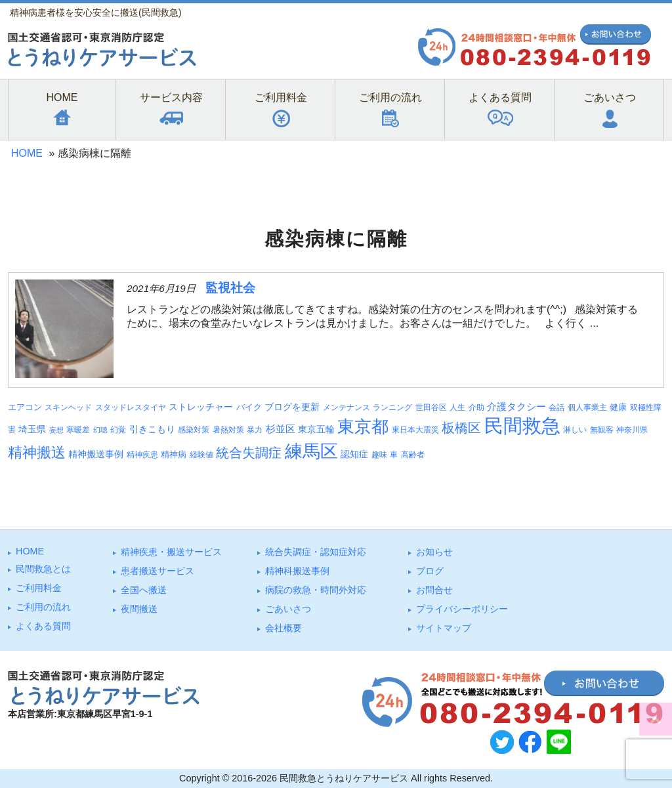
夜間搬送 (139, 609)
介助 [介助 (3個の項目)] (476, 407)
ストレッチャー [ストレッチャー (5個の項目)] (201, 407)
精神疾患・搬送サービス (171, 552)
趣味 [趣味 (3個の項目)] (379, 455)
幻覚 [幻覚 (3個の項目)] (118, 430)
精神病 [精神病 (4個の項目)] (174, 454)
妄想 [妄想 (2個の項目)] (56, 430)
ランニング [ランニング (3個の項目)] (392, 407)
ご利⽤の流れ (43, 607)
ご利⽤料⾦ (39, 588)
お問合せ (434, 590)
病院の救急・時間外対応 (316, 590)
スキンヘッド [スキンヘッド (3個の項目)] (68, 407)
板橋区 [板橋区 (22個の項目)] (461, 428)
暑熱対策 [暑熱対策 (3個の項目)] (228, 430)
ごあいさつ (288, 609)
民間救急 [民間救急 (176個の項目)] (522, 425)
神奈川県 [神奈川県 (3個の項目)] (632, 430)
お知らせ (434, 552)
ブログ (430, 571)
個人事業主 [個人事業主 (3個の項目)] (587, 407)
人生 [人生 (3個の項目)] (457, 407)
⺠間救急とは (43, 569)
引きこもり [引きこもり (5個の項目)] (152, 429)
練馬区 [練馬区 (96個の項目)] (311, 451)
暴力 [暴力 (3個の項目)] (255, 430)
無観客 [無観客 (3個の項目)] (602, 430)
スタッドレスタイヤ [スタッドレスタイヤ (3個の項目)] (131, 407)
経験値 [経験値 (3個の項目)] (201, 455)
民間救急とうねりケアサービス (344, 778)
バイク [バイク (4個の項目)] (249, 407)
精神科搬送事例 (297, 571)
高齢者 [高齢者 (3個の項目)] (413, 455)
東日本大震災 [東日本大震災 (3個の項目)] (415, 430)
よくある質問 (43, 626)
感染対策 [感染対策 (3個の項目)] (194, 430)
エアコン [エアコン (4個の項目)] (25, 407)
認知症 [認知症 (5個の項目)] (354, 454)
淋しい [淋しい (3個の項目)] (575, 430)
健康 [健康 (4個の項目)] (618, 407)
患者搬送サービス (157, 571)
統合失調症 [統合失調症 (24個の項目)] (249, 453)
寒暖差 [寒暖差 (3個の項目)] (78, 430)
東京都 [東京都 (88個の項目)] (363, 426)
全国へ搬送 (144, 590)
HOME (27, 153)
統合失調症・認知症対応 (316, 552)
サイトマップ (444, 628)
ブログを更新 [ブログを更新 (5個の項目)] (292, 407)
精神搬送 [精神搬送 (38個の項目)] (37, 452)
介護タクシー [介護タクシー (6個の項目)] (516, 407)
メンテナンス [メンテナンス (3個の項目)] (346, 407)
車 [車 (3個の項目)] (394, 455)
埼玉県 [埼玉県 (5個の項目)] (32, 429)
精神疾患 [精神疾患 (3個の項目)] (142, 455)
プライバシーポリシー (462, 609)
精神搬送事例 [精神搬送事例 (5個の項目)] (96, 454)
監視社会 (230, 288)
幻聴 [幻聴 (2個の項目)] (100, 430)
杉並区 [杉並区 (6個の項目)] (281, 429)
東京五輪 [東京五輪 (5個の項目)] (316, 429)
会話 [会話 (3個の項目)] (556, 407)
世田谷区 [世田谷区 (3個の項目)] (431, 407)
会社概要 (283, 628)
